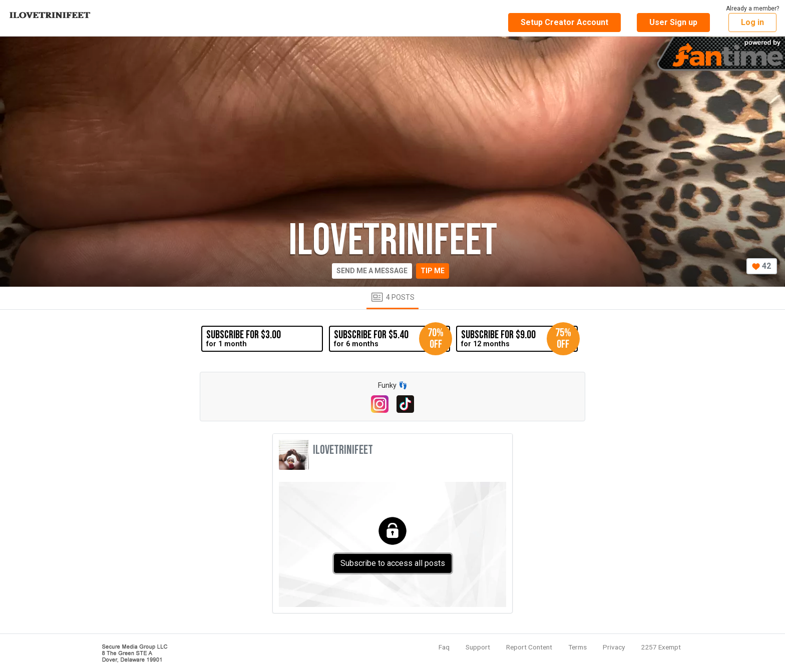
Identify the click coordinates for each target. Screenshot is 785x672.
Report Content (529, 647)
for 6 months (392, 339)
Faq (444, 647)
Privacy (614, 647)
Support (478, 647)
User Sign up (673, 22)
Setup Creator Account (564, 22)
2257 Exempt (661, 647)
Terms (577, 647)
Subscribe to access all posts (393, 563)
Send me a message (372, 271)
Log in (752, 22)
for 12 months (519, 339)
